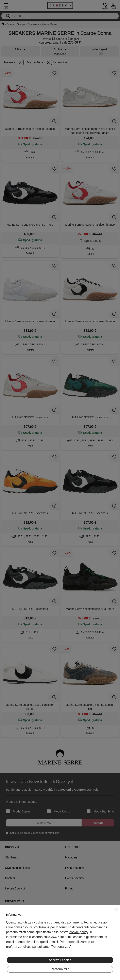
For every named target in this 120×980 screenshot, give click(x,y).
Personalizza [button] (60, 969)
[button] (116, 910)
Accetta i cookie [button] (60, 960)
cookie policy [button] (79, 932)
